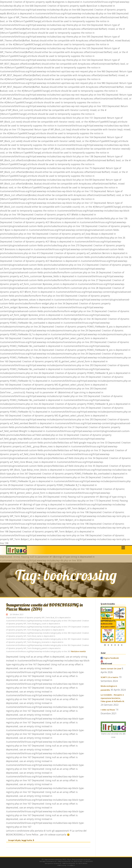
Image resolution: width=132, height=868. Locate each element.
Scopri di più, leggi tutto (21, 840)
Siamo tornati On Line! (111, 669)
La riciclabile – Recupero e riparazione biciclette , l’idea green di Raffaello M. (113, 698)
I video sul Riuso (108, 710)
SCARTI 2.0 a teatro (109, 677)
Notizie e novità (78, 651)
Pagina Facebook (111, 658)
